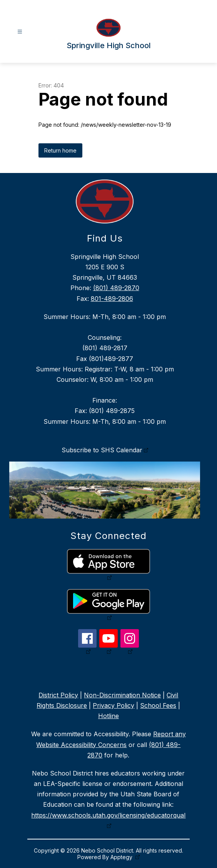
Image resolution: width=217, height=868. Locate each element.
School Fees (158, 705)
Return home (60, 150)
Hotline (108, 716)
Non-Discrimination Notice (122, 695)
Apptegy (122, 857)
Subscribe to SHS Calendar (102, 450)
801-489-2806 (112, 299)
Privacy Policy (114, 705)
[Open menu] (20, 32)
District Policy (58, 695)
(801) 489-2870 (116, 288)
